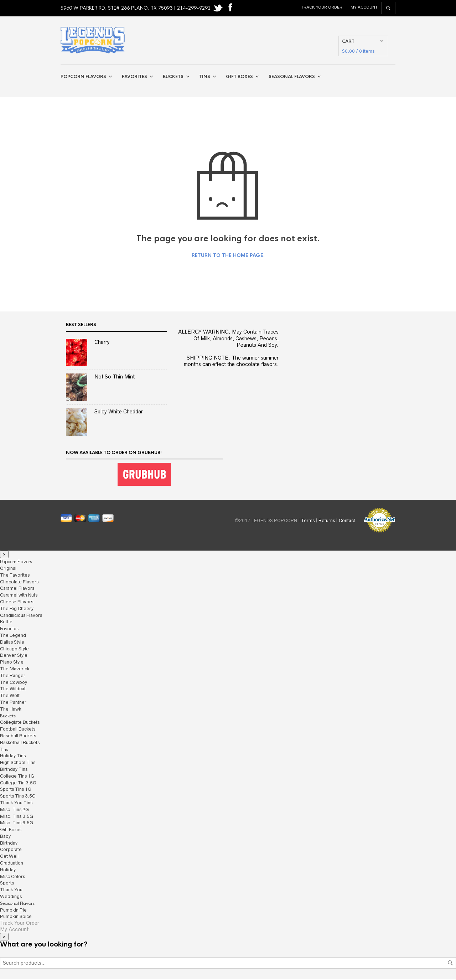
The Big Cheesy (17, 609)
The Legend (13, 636)
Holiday (8, 870)
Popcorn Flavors (83, 77)
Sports (7, 884)
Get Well (9, 857)
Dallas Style (12, 642)
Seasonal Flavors (292, 77)
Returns (327, 521)
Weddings (11, 897)
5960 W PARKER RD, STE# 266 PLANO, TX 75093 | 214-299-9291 (136, 8)
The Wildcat (13, 689)
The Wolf (10, 696)
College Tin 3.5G (18, 783)
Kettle (6, 622)
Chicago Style (14, 649)
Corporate (11, 850)
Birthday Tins (14, 770)
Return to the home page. (228, 256)
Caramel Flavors (17, 589)
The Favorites (15, 575)
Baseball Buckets (18, 736)
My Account (364, 7)
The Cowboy (14, 683)
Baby (5, 837)
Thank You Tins (16, 803)
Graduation (12, 864)
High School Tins (18, 763)
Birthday (9, 843)
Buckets (173, 77)
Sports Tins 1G (16, 790)
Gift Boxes (239, 77)
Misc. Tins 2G (14, 810)
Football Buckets (18, 730)
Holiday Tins (13, 756)
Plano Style (12, 663)
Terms (308, 521)
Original (8, 569)
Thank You (11, 890)
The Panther (13, 703)
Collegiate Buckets (20, 723)
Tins (205, 77)
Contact (347, 521)
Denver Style (14, 656)
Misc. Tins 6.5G (17, 823)
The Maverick (15, 669)
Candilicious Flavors (21, 616)
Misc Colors (12, 877)
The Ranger (13, 676)
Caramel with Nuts (19, 596)
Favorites (134, 77)
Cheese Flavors (17, 602)
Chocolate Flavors (19, 582)
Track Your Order (322, 7)
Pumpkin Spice (16, 917)
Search (450, 964)
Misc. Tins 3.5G (17, 817)
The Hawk (11, 709)
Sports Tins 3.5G (18, 797)
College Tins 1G (17, 776)
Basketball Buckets (20, 743)
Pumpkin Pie (13, 910)
